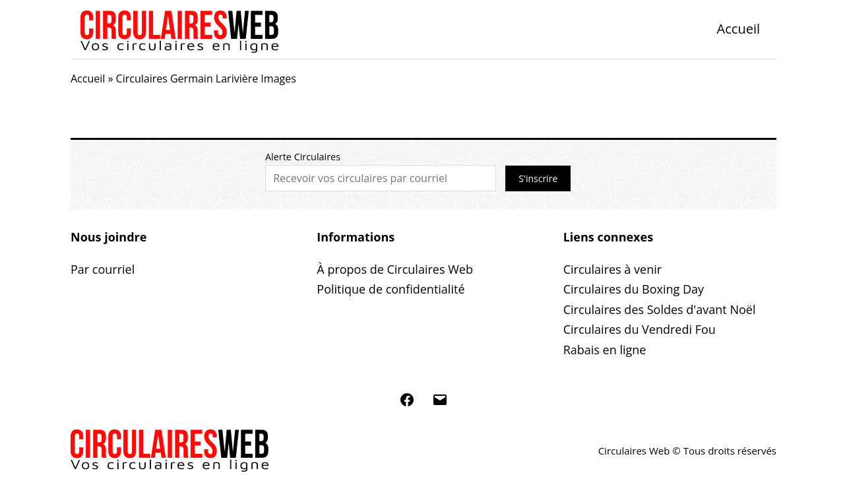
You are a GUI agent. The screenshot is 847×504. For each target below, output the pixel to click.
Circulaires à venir (612, 269)
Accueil (738, 29)
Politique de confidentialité (391, 289)
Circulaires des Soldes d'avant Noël (660, 309)
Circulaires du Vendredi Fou (640, 329)
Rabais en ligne (605, 350)
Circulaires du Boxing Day (634, 289)
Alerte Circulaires (303, 157)
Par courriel (103, 269)
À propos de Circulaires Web (395, 269)
